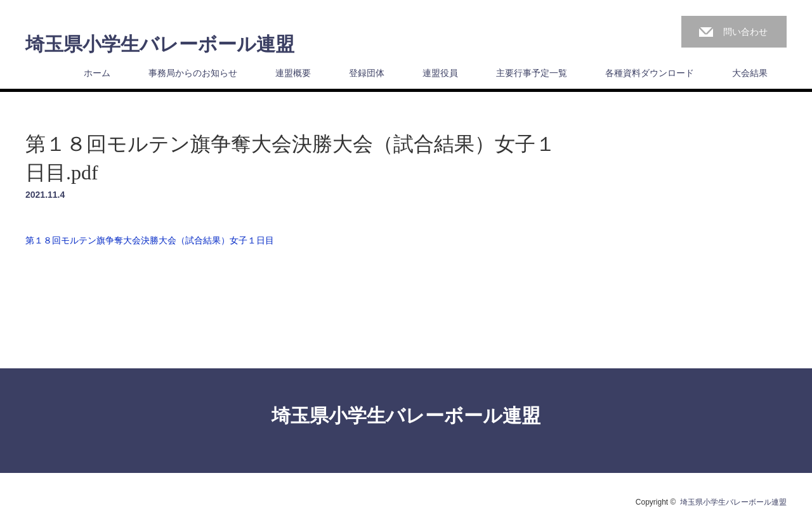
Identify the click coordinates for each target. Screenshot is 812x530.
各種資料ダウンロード (650, 73)
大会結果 (750, 73)
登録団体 (367, 73)
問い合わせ (745, 32)
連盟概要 (293, 73)
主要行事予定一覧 (532, 73)
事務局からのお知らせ (193, 73)
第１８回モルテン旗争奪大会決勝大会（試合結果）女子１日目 (150, 240)
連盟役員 (440, 73)
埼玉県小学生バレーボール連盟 (160, 44)
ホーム (97, 73)
